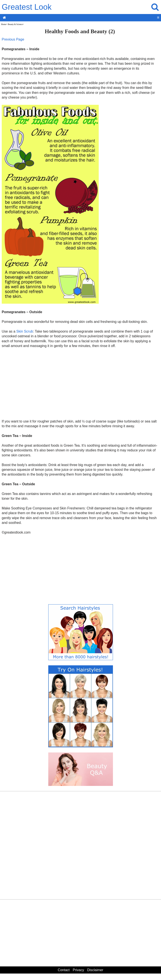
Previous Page (13, 39)
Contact (64, 970)
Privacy (78, 970)
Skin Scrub (25, 331)
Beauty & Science (15, 24)
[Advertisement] (80, 383)
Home (4, 24)
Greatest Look (27, 7)
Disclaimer (95, 970)
